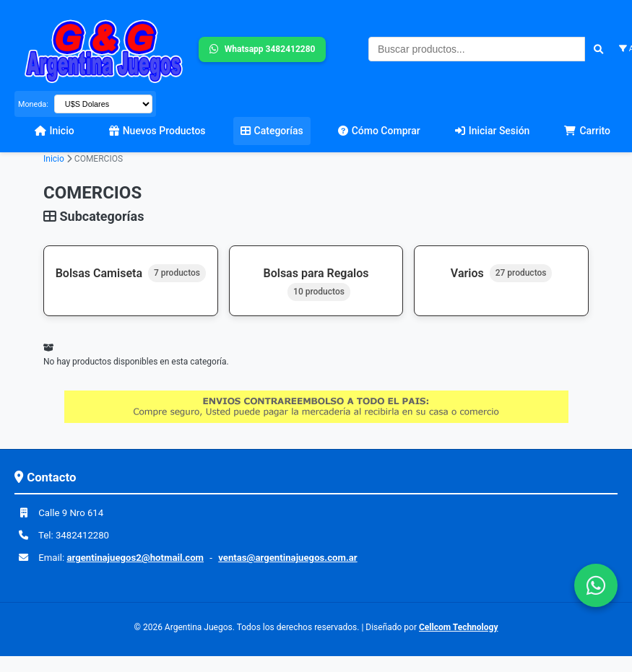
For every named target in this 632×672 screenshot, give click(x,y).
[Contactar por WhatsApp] (596, 585)
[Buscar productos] (477, 49)
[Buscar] (598, 49)
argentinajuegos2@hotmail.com (135, 558)
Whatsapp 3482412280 (263, 49)
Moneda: (33, 104)
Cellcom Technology (458, 627)
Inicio (54, 159)
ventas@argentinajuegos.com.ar (287, 558)
